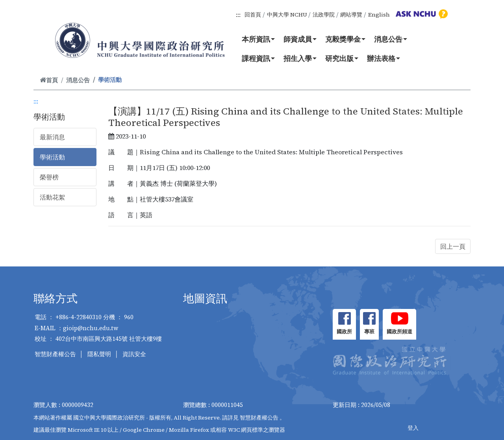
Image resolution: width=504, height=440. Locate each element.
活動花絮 (52, 197)
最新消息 (52, 137)
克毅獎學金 (345, 39)
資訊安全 (134, 354)
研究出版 (342, 58)
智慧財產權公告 (55, 354)
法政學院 (324, 15)
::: (238, 15)
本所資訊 (258, 39)
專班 (369, 332)
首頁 (49, 80)
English (379, 15)
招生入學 (300, 58)
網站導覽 (351, 15)
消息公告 (391, 39)
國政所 (344, 332)
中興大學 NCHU (287, 15)
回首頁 (253, 15)
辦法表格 (384, 58)
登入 (413, 428)
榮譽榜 (49, 177)
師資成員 (300, 39)
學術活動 (52, 157)
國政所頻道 (399, 332)
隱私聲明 (99, 354)
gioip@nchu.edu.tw (91, 328)
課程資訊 (258, 58)
